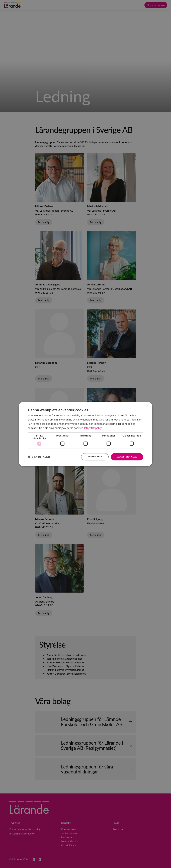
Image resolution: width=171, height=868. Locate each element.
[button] (39, 457)
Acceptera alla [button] (126, 457)
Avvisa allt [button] (93, 457)
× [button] (147, 406)
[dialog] (85, 434)
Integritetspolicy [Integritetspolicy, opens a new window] (94, 428)
